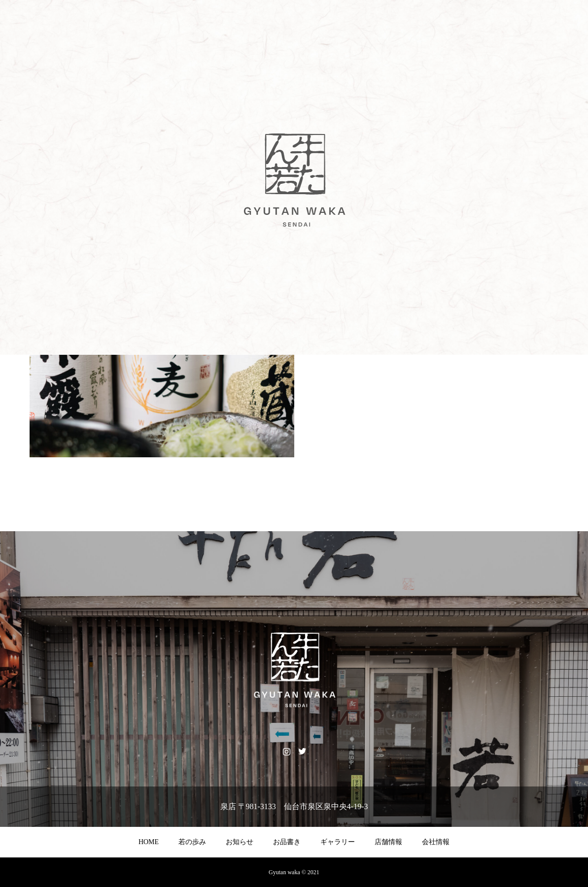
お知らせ (240, 842)
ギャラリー (338, 842)
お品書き (287, 842)
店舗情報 (388, 842)
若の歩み (192, 842)
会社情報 (436, 842)
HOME (149, 842)
